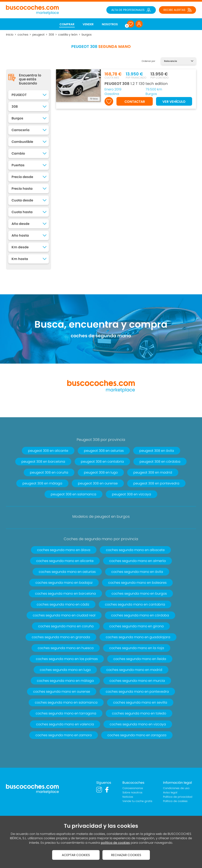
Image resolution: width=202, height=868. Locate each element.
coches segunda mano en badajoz (64, 583)
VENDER (88, 24)
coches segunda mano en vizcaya (138, 724)
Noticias (128, 797)
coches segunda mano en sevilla (140, 702)
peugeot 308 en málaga (42, 483)
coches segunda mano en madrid (134, 670)
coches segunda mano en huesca (66, 648)
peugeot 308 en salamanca (73, 494)
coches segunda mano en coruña (66, 626)
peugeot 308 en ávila (157, 451)
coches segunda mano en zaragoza (137, 735)
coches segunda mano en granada (61, 637)
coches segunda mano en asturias (67, 572)
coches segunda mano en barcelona (65, 593)
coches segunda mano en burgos (139, 593)
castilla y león (68, 35)
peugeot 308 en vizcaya (132, 494)
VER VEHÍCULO (174, 102)
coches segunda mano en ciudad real (64, 615)
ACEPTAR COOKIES (76, 855)
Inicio (10, 35)
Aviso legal (170, 792)
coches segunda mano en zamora (64, 735)
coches (23, 35)
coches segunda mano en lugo (65, 670)
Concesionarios (133, 788)
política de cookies (115, 843)
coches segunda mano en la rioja (137, 648)
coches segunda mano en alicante (65, 561)
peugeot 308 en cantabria (102, 462)
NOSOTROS (110, 24)
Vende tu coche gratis (137, 801)
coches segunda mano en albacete (135, 550)
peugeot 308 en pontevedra (156, 483)
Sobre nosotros (132, 792)
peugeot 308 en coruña (49, 472)
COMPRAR (67, 24)
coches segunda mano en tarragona (66, 713)
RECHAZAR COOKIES (126, 855)
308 (51, 35)
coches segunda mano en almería (137, 561)
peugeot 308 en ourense (98, 483)
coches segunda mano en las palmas (67, 659)
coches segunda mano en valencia (65, 724)
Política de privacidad (178, 797)
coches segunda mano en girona (136, 626)
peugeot (38, 35)
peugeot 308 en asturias (104, 451)
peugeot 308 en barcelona (43, 462)
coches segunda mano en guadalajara (138, 637)
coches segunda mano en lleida (140, 659)
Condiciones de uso (176, 788)
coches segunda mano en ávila (137, 572)
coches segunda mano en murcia (137, 681)
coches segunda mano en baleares (137, 583)
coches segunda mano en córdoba (140, 615)
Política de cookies (175, 801)
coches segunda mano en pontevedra (137, 692)
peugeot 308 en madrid (153, 472)
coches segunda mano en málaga (65, 681)
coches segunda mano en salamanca (66, 702)
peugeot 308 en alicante (48, 451)
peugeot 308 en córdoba (160, 462)
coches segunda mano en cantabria (135, 604)
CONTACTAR (135, 102)
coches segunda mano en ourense (62, 692)
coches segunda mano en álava (64, 550)
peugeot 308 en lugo (101, 472)
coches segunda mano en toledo (139, 713)
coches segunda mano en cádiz (63, 604)
